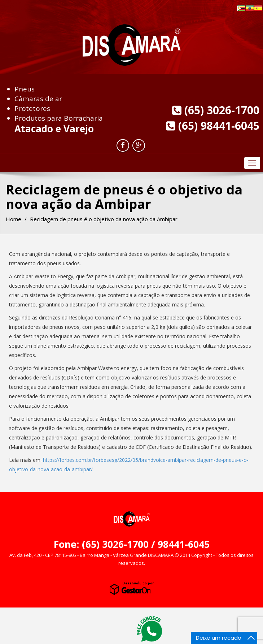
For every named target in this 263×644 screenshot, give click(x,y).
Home (14, 219)
